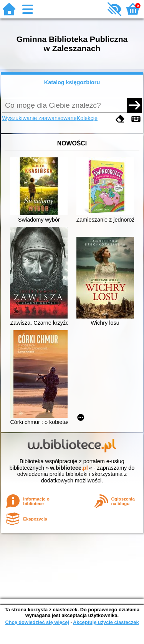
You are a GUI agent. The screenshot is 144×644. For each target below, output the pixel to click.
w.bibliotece (69, 468)
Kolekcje (87, 118)
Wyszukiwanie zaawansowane (39, 118)
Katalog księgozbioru (72, 82)
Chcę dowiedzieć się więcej (37, 622)
